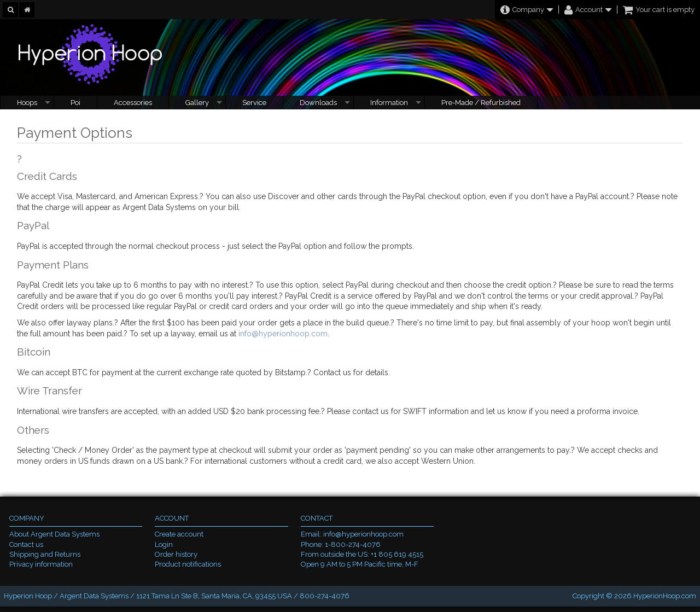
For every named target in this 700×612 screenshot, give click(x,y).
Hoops (27, 103)
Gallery (197, 103)
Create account (179, 534)
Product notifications (188, 564)
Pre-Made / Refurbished (481, 103)
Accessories (133, 103)
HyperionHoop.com (665, 596)
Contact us (26, 544)
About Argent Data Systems (54, 534)
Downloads (318, 103)
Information (389, 103)
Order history (176, 554)
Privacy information (41, 564)
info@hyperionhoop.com (283, 334)
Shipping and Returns (45, 554)
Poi (75, 103)
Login (164, 544)
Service (254, 103)
